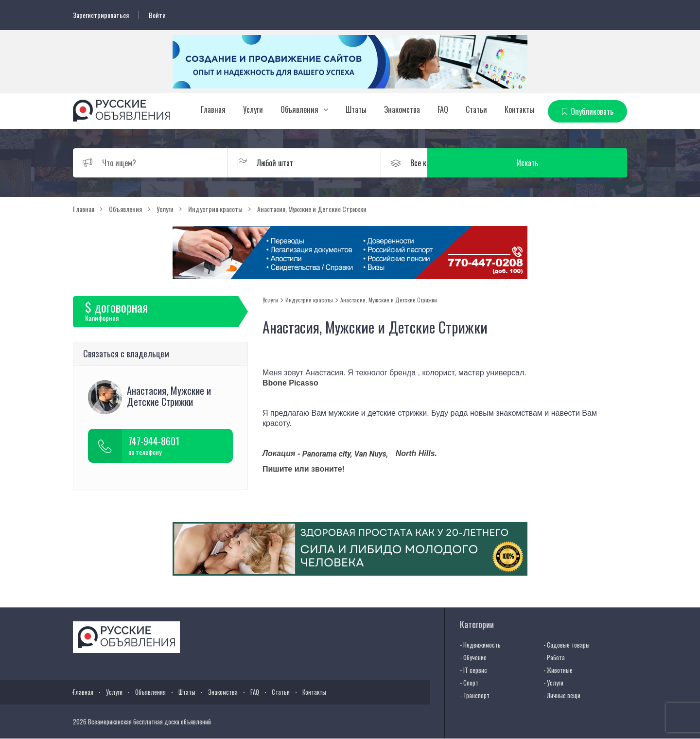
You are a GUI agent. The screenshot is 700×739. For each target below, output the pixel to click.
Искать (581, 162)
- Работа (554, 657)
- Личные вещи (562, 695)
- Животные (558, 669)
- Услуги (553, 682)
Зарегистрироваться (101, 15)
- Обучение (473, 657)
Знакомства (402, 109)
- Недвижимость (480, 644)
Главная (213, 109)
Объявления (299, 109)
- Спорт (469, 682)
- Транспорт (475, 695)
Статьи (476, 109)
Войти (157, 15)
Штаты (356, 109)
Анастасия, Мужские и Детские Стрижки (389, 299)
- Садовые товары (567, 644)
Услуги (253, 109)
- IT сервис (473, 669)
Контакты (519, 109)
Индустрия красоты (309, 299)
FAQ (443, 109)
